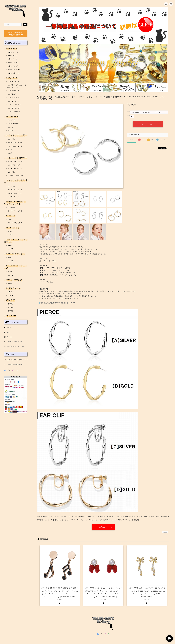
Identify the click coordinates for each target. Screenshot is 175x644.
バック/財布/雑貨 (13, 124)
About (9, 328)
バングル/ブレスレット (15, 146)
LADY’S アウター (13, 98)
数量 (129, 116)
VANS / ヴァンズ (14, 280)
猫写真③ (11, 311)
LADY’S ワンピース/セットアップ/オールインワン (16, 86)
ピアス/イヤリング (14, 165)
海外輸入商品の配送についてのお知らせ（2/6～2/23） (59, 303)
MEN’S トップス (13, 52)
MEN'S (10, 231)
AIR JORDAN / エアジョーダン (16, 241)
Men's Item (12, 48)
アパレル (11, 131)
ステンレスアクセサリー (16, 181)
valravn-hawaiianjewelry (15, 365)
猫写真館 (11, 300)
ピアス (10, 150)
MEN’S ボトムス (13, 56)
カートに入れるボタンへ (103, 527)
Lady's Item (12, 78)
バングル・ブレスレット (16, 176)
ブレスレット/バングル (15, 193)
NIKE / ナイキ (13, 228)
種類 (129, 112)
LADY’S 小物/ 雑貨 (14, 112)
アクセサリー (12, 120)
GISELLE (11, 216)
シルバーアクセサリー (17, 158)
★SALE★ (11, 316)
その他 (10, 153)
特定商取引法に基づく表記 (16, 346)
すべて (132, 140)
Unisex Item (12, 116)
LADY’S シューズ (13, 101)
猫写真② (11, 307)
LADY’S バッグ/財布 (14, 105)
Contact (9, 337)
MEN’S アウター (13, 59)
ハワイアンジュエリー (17, 135)
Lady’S (10, 219)
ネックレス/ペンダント (15, 143)
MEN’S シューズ (13, 63)
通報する (165, 532)
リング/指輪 (12, 139)
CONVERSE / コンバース (15, 267)
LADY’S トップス (13, 82)
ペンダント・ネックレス (16, 162)
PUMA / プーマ (13, 288)
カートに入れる (148, 124)
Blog (8, 332)
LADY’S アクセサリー (15, 108)
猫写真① (11, 304)
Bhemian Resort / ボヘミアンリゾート (15, 203)
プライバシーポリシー (14, 342)
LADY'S (10, 235)
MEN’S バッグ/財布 (14, 70)
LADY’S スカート (13, 94)
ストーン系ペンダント (15, 169)
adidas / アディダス (16, 254)
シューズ (11, 127)
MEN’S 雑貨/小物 (13, 73)
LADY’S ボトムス (13, 91)
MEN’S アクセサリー (15, 66)
